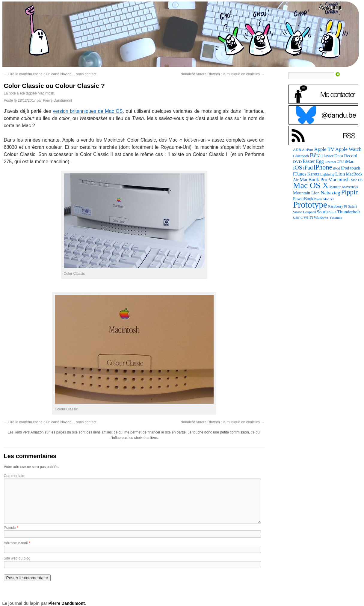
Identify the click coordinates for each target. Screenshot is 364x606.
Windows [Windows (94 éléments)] (321, 217)
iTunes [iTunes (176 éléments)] (300, 174)
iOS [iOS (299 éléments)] (298, 168)
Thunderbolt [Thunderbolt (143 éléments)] (349, 212)
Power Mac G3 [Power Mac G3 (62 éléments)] (324, 199)
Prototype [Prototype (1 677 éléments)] (310, 205)
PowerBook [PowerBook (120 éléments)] (303, 199)
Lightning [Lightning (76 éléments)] (327, 174)
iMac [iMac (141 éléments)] (349, 161)
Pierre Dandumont (57, 100)
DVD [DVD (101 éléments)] (297, 162)
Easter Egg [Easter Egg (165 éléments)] (313, 161)
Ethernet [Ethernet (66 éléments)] (330, 162)
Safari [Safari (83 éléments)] (352, 206)
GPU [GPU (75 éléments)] (340, 162)
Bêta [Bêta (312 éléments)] (315, 155)
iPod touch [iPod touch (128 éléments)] (350, 168)
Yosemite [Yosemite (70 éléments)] (336, 217)
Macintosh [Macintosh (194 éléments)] (339, 180)
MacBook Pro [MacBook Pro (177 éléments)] (314, 180)
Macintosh (46, 93)
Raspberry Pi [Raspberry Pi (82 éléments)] (338, 206)
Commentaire (15, 476)
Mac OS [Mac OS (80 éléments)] (357, 180)
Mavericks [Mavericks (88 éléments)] (350, 187)
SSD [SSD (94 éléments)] (333, 212)
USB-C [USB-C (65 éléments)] (298, 217)
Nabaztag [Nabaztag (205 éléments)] (330, 193)
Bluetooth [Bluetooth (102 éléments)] (301, 156)
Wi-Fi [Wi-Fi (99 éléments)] (308, 217)
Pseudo (10, 528)
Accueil (330, 7)
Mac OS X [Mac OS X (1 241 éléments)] (311, 185)
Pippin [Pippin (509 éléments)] (350, 192)
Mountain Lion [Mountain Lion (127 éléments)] (306, 193)
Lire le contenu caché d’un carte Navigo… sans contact (50, 74)
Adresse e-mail (16, 543)
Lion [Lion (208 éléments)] (340, 174)
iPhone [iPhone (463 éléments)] (323, 167)
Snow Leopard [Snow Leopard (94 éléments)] (304, 212)
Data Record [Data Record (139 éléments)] (346, 156)
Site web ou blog (17, 558)
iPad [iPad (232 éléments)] (308, 168)
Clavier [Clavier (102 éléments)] (327, 156)
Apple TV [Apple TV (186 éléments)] (324, 149)
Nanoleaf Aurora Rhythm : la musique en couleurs (222, 74)
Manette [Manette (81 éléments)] (335, 187)
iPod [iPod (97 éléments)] (336, 168)
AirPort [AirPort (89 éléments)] (308, 150)
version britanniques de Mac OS (88, 111)
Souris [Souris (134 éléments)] (322, 212)
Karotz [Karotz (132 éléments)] (313, 174)
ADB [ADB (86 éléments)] (297, 150)
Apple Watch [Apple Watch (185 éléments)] (348, 149)
